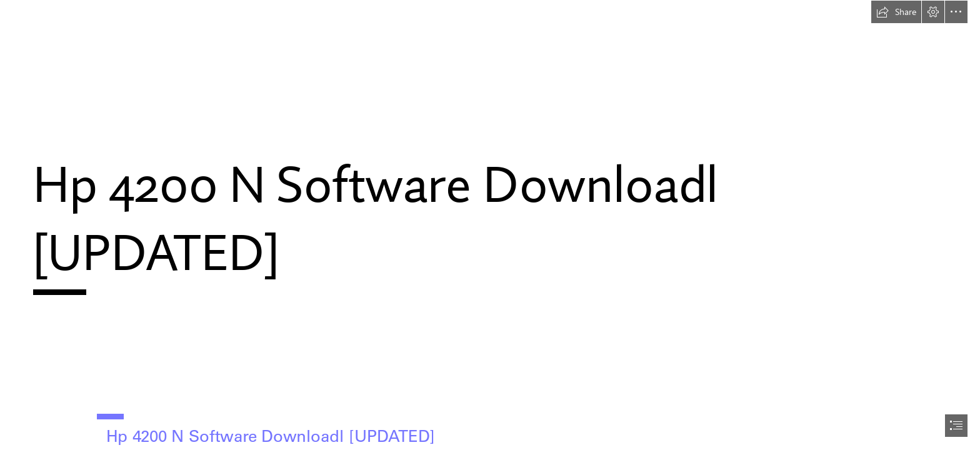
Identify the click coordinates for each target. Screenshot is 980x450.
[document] (490, 225)
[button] (896, 12)
